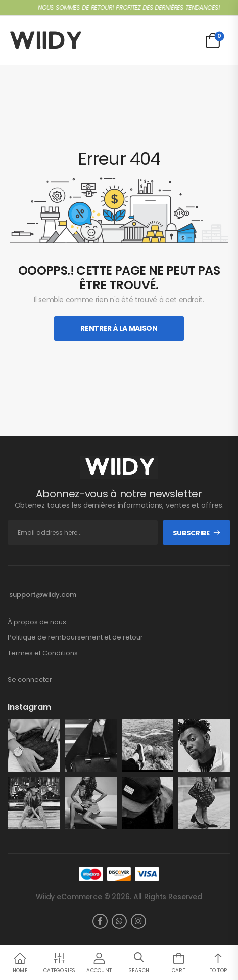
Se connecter (30, 680)
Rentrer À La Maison (119, 328)
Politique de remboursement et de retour (75, 637)
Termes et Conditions (43, 653)
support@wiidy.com (43, 595)
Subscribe (191, 533)
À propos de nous (37, 622)
